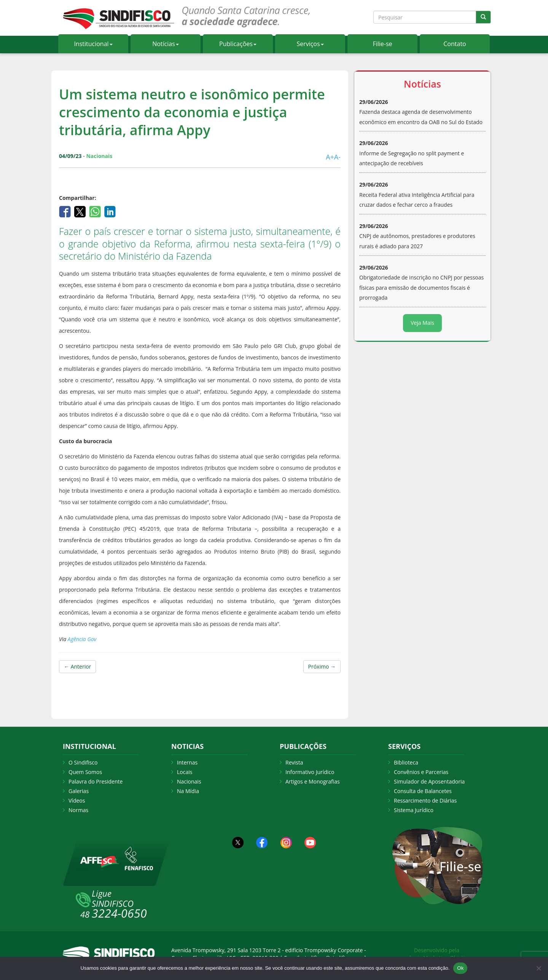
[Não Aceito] (538, 968)
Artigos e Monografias (313, 781)
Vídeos (77, 800)
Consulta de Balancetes (423, 791)
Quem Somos (85, 772)
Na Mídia (188, 791)
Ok (460, 968)
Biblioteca (406, 762)
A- (337, 157)
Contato (455, 44)
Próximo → (322, 666)
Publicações (238, 44)
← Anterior (77, 666)
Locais (185, 772)
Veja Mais (422, 323)
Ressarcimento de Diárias (425, 800)
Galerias (79, 791)
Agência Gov (82, 639)
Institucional (93, 44)
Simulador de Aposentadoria (429, 781)
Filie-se (382, 44)
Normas (78, 810)
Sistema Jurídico (414, 810)
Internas (187, 762)
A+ (330, 157)
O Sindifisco (83, 762)
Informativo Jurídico (310, 772)
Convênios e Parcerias (421, 772)
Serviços (310, 44)
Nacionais (189, 781)
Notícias (166, 44)
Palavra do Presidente (96, 781)
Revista (294, 762)
